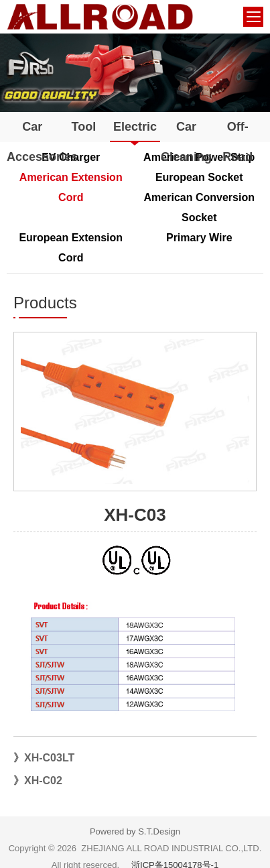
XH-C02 (43, 781)
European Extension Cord (71, 248)
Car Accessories (32, 142)
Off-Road (238, 142)
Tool (84, 127)
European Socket (199, 177)
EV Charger (71, 157)
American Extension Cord (71, 187)
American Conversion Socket (199, 207)
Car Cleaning (186, 142)
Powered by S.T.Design (135, 831)
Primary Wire (199, 238)
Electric (135, 127)
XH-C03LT (49, 758)
